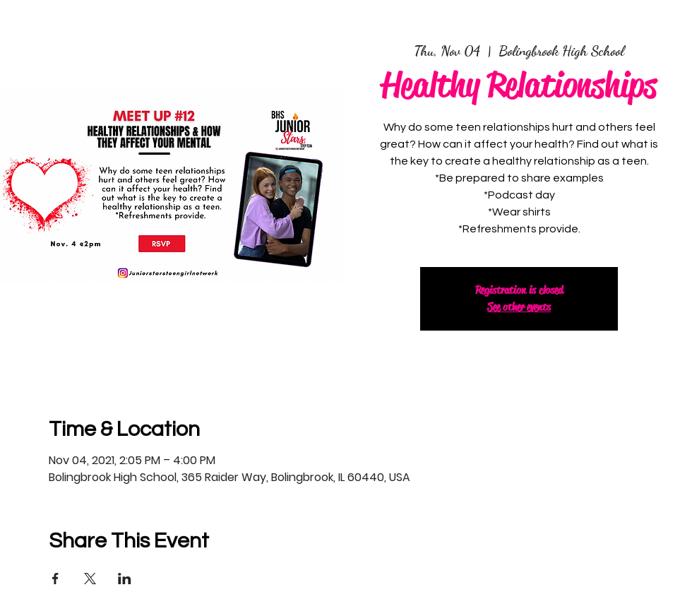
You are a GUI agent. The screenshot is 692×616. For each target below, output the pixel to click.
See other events (519, 307)
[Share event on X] (90, 579)
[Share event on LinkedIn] (125, 579)
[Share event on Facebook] (55, 579)
